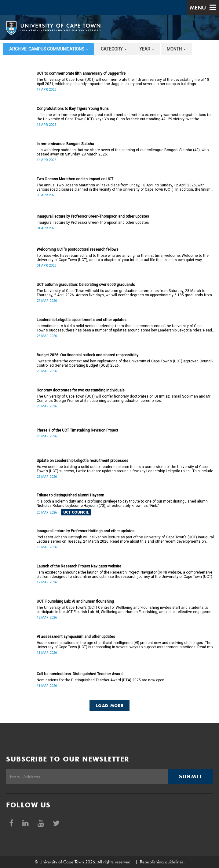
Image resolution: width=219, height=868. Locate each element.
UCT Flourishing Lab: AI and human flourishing (75, 601)
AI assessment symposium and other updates (76, 637)
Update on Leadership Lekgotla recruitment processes (82, 461)
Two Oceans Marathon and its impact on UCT (75, 179)
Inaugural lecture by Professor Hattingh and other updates (86, 531)
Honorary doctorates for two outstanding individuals (81, 390)
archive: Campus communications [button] (49, 49)
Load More (109, 705)
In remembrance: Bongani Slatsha (65, 144)
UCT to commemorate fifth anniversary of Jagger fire (81, 73)
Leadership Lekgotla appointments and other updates (82, 320)
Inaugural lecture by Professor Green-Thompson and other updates (93, 216)
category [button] (114, 49)
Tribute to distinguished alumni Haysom (70, 495)
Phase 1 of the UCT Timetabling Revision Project (77, 430)
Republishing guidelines (162, 862)
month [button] (176, 49)
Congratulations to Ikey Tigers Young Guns (73, 109)
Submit (191, 776)
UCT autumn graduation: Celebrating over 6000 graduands (86, 285)
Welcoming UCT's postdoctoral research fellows (78, 249)
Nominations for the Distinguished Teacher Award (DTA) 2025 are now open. (101, 680)
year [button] (147, 49)
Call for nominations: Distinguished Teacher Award (80, 674)
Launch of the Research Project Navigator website (79, 566)
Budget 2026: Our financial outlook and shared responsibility (88, 355)
